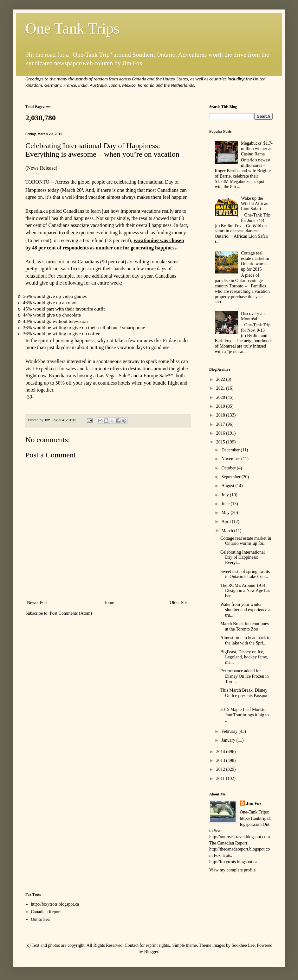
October (229, 468)
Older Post (179, 603)
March (228, 531)
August (228, 486)
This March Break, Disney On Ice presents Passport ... (245, 696)
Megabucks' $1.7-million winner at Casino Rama (257, 149)
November (231, 459)
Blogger (151, 952)
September (231, 477)
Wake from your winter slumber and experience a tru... (245, 610)
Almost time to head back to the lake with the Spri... (245, 640)
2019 (221, 406)
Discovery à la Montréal (254, 316)
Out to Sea (40, 919)
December (231, 450)
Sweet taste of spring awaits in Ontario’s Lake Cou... (245, 574)
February (230, 731)
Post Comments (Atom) (71, 613)
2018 (221, 415)
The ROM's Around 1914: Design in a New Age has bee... (245, 591)
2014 (221, 752)
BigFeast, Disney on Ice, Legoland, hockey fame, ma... (244, 657)
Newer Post (37, 603)
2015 (221, 442)
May (226, 513)
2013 (221, 760)
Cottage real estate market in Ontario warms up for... (246, 541)
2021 (221, 388)
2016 (221, 433)
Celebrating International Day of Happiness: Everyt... (243, 558)
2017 (221, 424)
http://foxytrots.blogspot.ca (55, 904)
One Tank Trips (72, 28)
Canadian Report (46, 912)
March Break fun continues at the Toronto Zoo (245, 626)
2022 (221, 379)
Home (109, 603)
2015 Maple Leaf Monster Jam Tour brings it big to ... (245, 715)
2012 (221, 769)
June (226, 504)
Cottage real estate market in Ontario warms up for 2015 (255, 261)
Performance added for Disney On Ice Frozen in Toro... (245, 676)
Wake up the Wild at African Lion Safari (255, 204)
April (227, 521)
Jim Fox (254, 804)
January (229, 740)
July (226, 495)
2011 (221, 779)
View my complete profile (233, 870)
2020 (221, 397)
